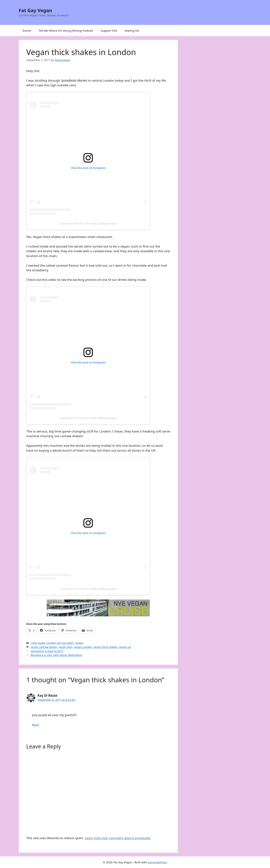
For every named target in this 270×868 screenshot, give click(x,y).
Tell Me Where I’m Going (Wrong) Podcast (66, 31)
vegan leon (66, 647)
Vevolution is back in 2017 (47, 651)
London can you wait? (60, 643)
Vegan (79, 643)
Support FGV (109, 31)
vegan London (83, 647)
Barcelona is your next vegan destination (56, 655)
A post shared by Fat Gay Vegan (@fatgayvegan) (88, 224)
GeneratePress (157, 862)
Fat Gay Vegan (35, 10)
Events (27, 31)
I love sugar (38, 643)
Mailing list (132, 31)
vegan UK (125, 647)
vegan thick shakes (106, 647)
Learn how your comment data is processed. (118, 838)
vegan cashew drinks (44, 647)
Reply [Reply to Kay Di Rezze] (36, 725)
